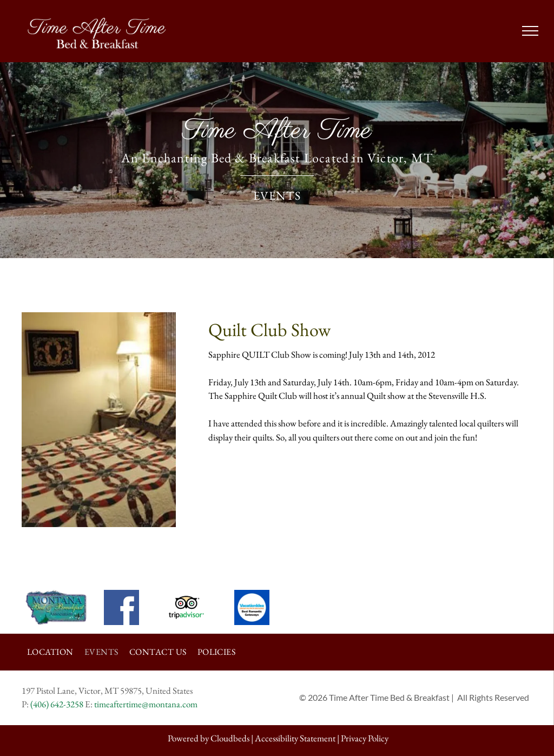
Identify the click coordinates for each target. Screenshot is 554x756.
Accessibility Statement (295, 738)
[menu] (530, 31)
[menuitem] (50, 652)
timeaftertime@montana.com (146, 704)
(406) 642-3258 (57, 704)
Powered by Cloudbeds (209, 738)
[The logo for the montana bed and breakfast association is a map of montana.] (56, 607)
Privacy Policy (365, 738)
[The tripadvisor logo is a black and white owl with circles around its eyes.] (187, 607)
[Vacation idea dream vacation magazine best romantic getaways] (252, 607)
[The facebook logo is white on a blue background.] (121, 607)
